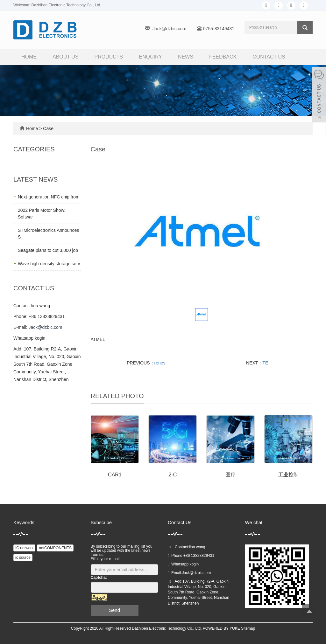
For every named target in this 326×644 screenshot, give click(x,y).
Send (114, 610)
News (186, 57)
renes (160, 363)
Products (109, 57)
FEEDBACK (223, 57)
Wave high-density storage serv (49, 264)
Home (29, 57)
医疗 (230, 475)
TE (265, 363)
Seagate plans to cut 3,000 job (48, 250)
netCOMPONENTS (55, 548)
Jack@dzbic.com (169, 29)
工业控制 (288, 475)
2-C (173, 475)
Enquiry (150, 57)
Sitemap (248, 628)
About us (66, 57)
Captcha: (99, 578)
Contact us (269, 57)
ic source (23, 557)
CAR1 (115, 475)
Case (48, 128)
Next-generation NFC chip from (49, 197)
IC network (24, 548)
